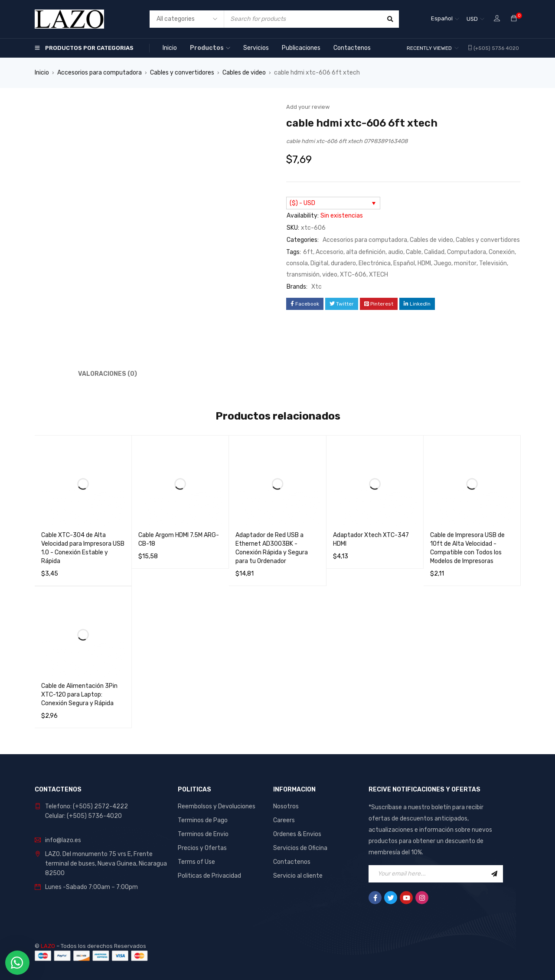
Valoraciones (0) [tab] (108, 374)
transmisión (303, 275)
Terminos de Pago (203, 820)
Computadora (467, 252)
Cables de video (244, 73)
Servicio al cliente (298, 876)
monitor (465, 263)
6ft (308, 252)
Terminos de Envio (203, 834)
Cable (414, 252)
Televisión (493, 263)
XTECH (379, 275)
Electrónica (375, 263)
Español (404, 263)
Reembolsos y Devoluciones (217, 806)
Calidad (434, 252)
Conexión (502, 252)
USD (472, 19)
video (330, 275)
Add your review (308, 107)
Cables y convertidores (182, 73)
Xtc (317, 287)
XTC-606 (353, 275)
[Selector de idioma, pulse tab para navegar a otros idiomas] (445, 19)
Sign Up (494, 874)
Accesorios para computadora (100, 73)
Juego (442, 263)
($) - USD (302, 203)
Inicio (42, 73)
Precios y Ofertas (202, 848)
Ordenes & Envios (297, 834)
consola (297, 263)
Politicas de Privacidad (209, 876)
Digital (319, 263)
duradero (343, 263)
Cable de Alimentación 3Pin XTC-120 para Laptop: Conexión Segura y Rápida (79, 695)
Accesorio (330, 252)
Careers (284, 820)
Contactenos (292, 862)
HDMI (424, 263)
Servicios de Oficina (300, 848)
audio (396, 252)
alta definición (366, 252)
